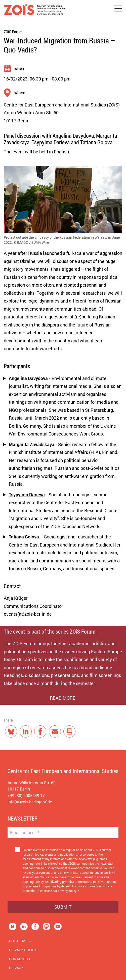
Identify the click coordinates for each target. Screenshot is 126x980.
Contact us (19, 959)
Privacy (16, 968)
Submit (63, 907)
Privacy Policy (23, 950)
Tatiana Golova (24, 537)
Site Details (20, 941)
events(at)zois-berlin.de (28, 614)
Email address (25, 833)
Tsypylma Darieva (27, 495)
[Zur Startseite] (35, 11)
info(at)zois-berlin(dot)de (30, 802)
